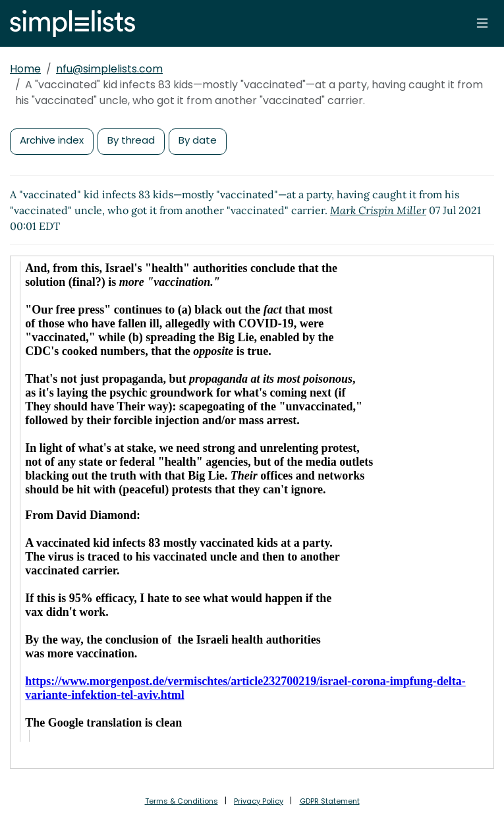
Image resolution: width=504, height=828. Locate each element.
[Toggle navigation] (482, 23)
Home (25, 69)
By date (198, 140)
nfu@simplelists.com (109, 69)
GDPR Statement (330, 801)
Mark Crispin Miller (378, 210)
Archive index (52, 140)
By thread (131, 140)
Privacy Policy (259, 801)
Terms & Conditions (182, 801)
